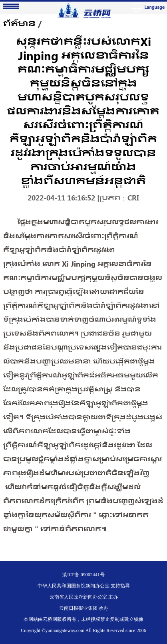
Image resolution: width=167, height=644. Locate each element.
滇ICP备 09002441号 (83, 575)
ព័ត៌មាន (19, 24)
